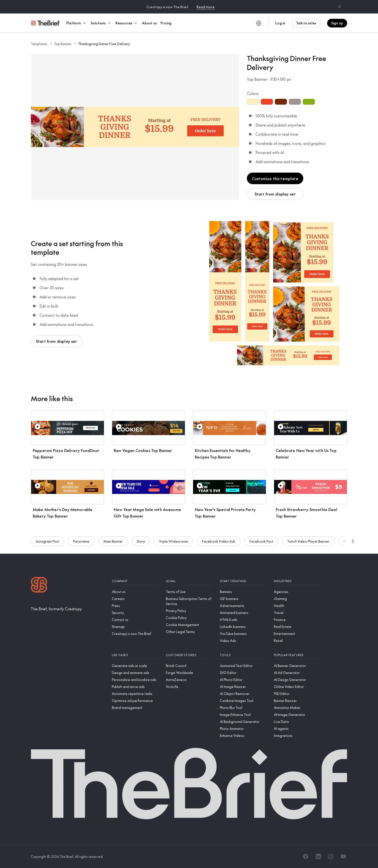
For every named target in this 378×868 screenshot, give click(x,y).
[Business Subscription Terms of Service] (189, 601)
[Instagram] (331, 856)
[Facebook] (306, 856)
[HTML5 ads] (243, 620)
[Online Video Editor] (297, 687)
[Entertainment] (297, 634)
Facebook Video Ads (219, 547)
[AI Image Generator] (297, 715)
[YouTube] (343, 856)
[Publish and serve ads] (135, 687)
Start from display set (275, 194)
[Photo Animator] (243, 729)
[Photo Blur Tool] (243, 708)
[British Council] (189, 666)
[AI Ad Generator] (297, 673)
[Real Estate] (297, 627)
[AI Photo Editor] (243, 680)
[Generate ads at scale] (135, 666)
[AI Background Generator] (243, 722)
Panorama (81, 547)
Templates (39, 44)
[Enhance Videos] (243, 736)
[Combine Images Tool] (243, 701)
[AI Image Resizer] (243, 687)
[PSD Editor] (297, 694)
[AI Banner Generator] (297, 666)
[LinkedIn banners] (243, 627)
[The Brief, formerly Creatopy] (56, 609)
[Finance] (297, 620)
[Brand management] (135, 708)
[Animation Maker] (297, 708)
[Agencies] (297, 592)
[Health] (297, 606)
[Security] (135, 613)
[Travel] (297, 613)
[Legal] (189, 581)
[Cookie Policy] (189, 618)
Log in (280, 23)
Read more (206, 7)
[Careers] (135, 599)
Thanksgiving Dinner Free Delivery (104, 44)
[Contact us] (135, 620)
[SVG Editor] (243, 673)
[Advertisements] (243, 606)
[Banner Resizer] (297, 701)
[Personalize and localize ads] (135, 680)
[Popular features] (297, 655)
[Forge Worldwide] (189, 673)
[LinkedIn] (318, 856)
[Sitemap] (135, 627)
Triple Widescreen (173, 547)
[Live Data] (297, 722)
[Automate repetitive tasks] (135, 694)
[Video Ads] (243, 641)
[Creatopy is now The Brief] (135, 634)
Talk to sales (306, 23)
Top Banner (63, 44)
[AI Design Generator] (297, 680)
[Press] (135, 606)
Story (141, 547)
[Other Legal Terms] (189, 632)
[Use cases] (135, 655)
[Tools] (243, 655)
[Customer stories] (189, 655)
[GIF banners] (243, 599)
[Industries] (297, 581)
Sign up (337, 23)
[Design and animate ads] (135, 673)
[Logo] (39, 585)
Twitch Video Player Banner (308, 547)
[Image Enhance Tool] (243, 715)
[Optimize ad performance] (135, 701)
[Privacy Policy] (189, 611)
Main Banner (113, 547)
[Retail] (297, 641)
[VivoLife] (189, 687)
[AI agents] (297, 729)
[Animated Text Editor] (243, 666)
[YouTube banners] (243, 634)
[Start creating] (243, 581)
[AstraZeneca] (189, 680)
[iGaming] (297, 599)
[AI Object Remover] (243, 694)
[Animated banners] (243, 613)
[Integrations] (297, 736)
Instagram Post (47, 547)
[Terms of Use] (189, 592)
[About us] (135, 592)
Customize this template (275, 178)
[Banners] (243, 592)
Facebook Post (261, 547)
